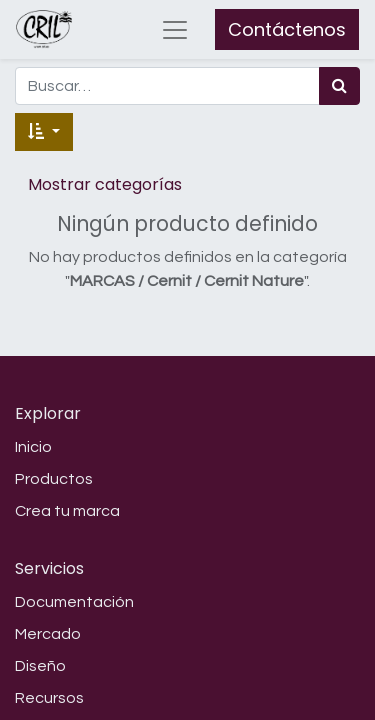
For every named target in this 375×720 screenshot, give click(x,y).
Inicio (33, 447)
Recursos (49, 698)
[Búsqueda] (339, 86)
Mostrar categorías (105, 184)
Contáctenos (287, 29)
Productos (54, 479)
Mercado (48, 634)
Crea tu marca (67, 511)
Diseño (40, 666)
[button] (44, 132)
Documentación (74, 602)
